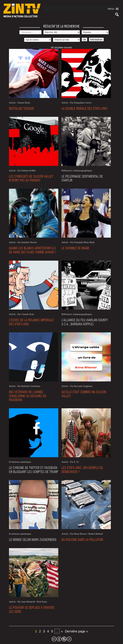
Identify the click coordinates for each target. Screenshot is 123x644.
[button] (111, 9)
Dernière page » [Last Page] (76, 631)
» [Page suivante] (62, 631)
